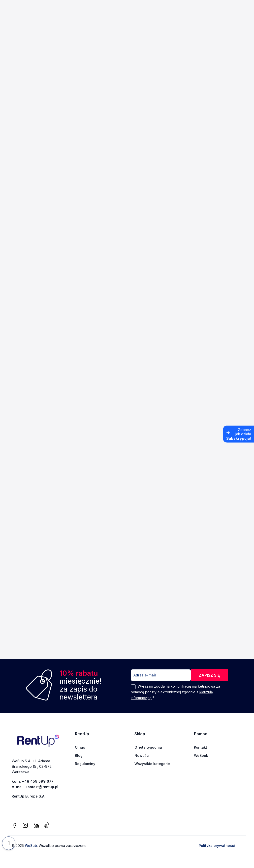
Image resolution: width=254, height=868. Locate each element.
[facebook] (14, 826)
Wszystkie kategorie (152, 764)
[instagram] (25, 826)
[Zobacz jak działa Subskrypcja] (239, 434)
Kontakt (201, 748)
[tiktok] (47, 826)
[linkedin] (36, 826)
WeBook (201, 755)
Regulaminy (85, 764)
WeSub (31, 846)
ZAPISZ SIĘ (209, 675)
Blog (79, 755)
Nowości (142, 755)
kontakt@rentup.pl (42, 787)
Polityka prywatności (217, 846)
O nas (80, 748)
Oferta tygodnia (148, 748)
